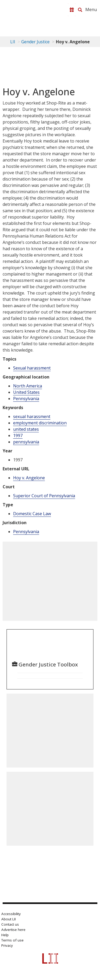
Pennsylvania (26, 399)
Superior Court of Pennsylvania (44, 496)
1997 (18, 435)
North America (28, 386)
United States (26, 392)
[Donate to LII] (72, 10)
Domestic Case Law (32, 514)
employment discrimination (40, 423)
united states (26, 429)
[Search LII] (80, 10)
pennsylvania (26, 442)
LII (13, 42)
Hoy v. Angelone (29, 478)
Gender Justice (35, 42)
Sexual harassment (32, 368)
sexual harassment (32, 416)
